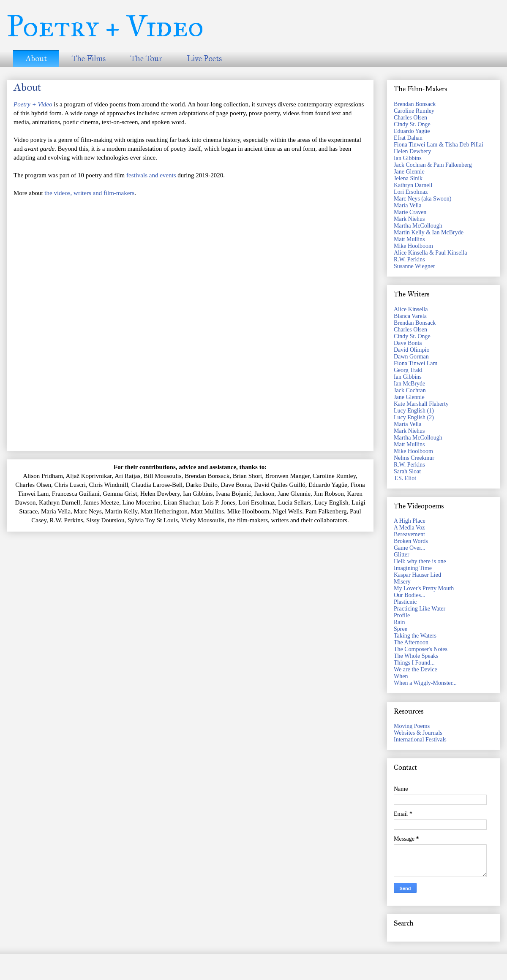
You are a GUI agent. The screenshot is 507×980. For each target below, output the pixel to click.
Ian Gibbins (408, 158)
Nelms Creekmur (414, 458)
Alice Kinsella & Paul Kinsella (430, 253)
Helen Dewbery (412, 151)
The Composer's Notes (421, 649)
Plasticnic (405, 602)
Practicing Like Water (420, 609)
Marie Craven (410, 212)
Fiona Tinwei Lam (416, 363)
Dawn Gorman (411, 357)
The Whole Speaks (416, 656)
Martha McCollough (418, 226)
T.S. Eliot (405, 478)
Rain (399, 622)
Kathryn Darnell (413, 185)
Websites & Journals (418, 733)
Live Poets (204, 58)
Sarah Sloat (407, 471)
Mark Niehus (409, 219)
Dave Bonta (408, 343)
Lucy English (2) (414, 417)
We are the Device (416, 669)
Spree (401, 629)
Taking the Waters (415, 636)
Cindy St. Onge (412, 124)
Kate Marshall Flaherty (421, 404)
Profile (402, 615)
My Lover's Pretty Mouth (424, 588)
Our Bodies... (410, 595)
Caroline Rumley (414, 111)
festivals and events (151, 175)
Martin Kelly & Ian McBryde (429, 232)
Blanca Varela (410, 316)
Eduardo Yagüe (412, 131)
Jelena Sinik (408, 178)
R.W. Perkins (409, 259)
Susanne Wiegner (414, 266)
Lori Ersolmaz (411, 192)
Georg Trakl (408, 370)
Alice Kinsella (411, 309)
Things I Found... (414, 663)
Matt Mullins (409, 239)
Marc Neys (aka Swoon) (422, 199)
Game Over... (410, 548)
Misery (402, 582)
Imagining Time (413, 568)
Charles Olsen (410, 118)
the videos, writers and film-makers (89, 193)
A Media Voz (409, 528)
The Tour (146, 58)
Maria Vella (408, 205)
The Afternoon (411, 642)
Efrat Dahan (408, 138)
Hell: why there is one (420, 561)
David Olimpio (412, 350)
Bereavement (409, 534)
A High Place (410, 521)
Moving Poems (412, 726)
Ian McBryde (409, 384)
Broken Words (411, 541)
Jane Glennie (409, 172)
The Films (89, 58)
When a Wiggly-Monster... (425, 683)
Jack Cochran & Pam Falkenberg (433, 165)
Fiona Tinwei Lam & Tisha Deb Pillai (439, 145)
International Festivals (420, 740)
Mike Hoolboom (413, 246)
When (401, 676)
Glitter (402, 555)
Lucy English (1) (414, 411)
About (36, 58)
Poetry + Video (105, 26)
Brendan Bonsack (415, 104)
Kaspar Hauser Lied (417, 575)
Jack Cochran (410, 390)
